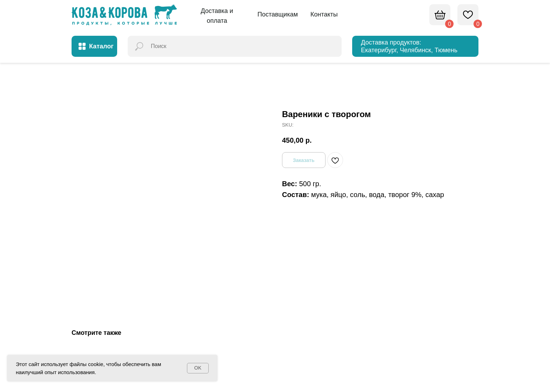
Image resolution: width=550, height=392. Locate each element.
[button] (217, 16)
